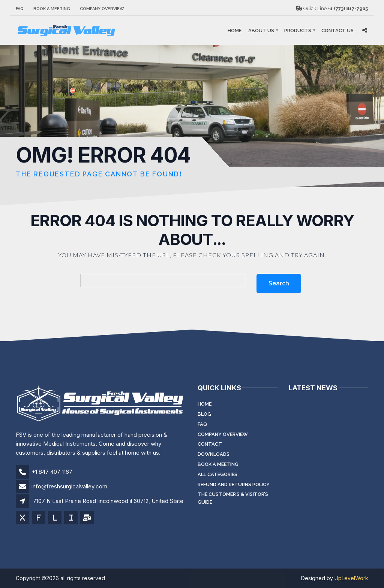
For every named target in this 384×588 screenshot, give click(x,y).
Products (298, 31)
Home (235, 31)
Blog (204, 414)
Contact (210, 444)
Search (279, 283)
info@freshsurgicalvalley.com (69, 486)
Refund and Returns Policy (234, 484)
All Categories (217, 474)
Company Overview (102, 9)
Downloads (214, 454)
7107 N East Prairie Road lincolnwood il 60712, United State (108, 501)
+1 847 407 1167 (52, 472)
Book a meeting (52, 9)
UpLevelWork (351, 578)
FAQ (20, 9)
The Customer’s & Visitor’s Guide (233, 498)
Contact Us (337, 31)
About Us (261, 31)
